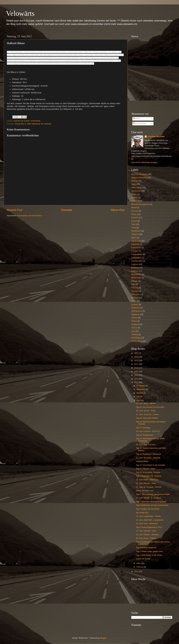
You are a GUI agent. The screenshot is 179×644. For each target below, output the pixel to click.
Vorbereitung (137, 341)
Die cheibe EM (142, 513)
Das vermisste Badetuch (146, 548)
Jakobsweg (136, 241)
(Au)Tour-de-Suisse (22, 121)
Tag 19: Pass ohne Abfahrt (147, 418)
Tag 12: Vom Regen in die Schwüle (150, 465)
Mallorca (135, 271)
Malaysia (135, 268)
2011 (136, 572)
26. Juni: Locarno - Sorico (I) (148, 431)
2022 (136, 353)
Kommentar (36, 121)
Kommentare (139, 123)
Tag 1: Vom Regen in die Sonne (149, 555)
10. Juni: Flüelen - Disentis (147, 535)
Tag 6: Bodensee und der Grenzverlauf (152, 505)
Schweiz (135, 304)
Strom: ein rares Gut (144, 491)
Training (135, 334)
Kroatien (135, 251)
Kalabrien (135, 244)
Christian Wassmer (156, 137)
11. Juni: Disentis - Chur (146, 531)
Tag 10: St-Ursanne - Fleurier (148, 472)
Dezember (141, 386)
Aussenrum (136, 191)
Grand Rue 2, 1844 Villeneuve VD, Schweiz (33, 124)
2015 (136, 372)
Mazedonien (136, 274)
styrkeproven (137, 311)
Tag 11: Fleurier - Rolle (145, 469)
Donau (134, 214)
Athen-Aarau (137, 188)
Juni (139, 400)
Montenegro (136, 278)
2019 (136, 357)
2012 (136, 382)
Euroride (135, 218)
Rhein (134, 301)
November (141, 389)
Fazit (133, 224)
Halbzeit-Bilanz (142, 461)
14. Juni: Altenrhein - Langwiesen (150, 520)
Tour (133, 331)
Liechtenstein (137, 261)
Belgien (134, 198)
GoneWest (136, 231)
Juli (138, 397)
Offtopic (134, 281)
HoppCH (135, 234)
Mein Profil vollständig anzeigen (144, 162)
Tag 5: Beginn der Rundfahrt (148, 509)
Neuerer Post (14, 210)
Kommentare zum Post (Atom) (29, 216)
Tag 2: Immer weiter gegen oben (149, 551)
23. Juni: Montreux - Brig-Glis (148, 458)
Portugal (135, 291)
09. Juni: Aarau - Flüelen (146, 538)
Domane (135, 211)
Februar (140, 567)
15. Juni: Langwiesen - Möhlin (148, 516)
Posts (136, 119)
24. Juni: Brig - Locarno (146, 445)
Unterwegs (136, 338)
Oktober (140, 393)
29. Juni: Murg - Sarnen (146, 403)
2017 (136, 364)
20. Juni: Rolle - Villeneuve (147, 480)
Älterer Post (118, 210)
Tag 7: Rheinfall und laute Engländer (151, 502)
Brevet (134, 208)
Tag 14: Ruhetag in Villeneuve (148, 454)
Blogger (103, 638)
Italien (134, 238)
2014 (136, 375)
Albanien (135, 181)
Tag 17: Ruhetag (143, 428)
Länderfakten (137, 254)
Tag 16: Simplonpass (145, 435)
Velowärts (20, 13)
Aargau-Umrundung (140, 178)
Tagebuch (135, 314)
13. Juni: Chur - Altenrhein (147, 524)
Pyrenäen (135, 294)
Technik (134, 318)
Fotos (134, 228)
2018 (136, 361)
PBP (133, 284)
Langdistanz (136, 258)
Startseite (67, 210)
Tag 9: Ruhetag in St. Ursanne (148, 476)
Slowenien (136, 308)
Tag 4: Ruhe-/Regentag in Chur (149, 527)
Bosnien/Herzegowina (140, 204)
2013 (136, 379)
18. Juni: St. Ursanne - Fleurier (149, 487)
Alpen (134, 184)
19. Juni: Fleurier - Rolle (146, 483)
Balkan (134, 194)
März (139, 563)
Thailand (135, 324)
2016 (136, 368)
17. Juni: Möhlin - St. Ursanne (148, 498)
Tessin (134, 321)
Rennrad (135, 298)
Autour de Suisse (143, 559)
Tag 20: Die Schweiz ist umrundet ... (151, 407)
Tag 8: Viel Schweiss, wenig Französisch (153, 494)
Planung (135, 288)
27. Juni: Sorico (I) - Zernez (147, 414)
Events (134, 221)
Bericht (134, 201)
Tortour (134, 328)
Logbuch (135, 264)
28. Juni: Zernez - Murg (146, 411)
